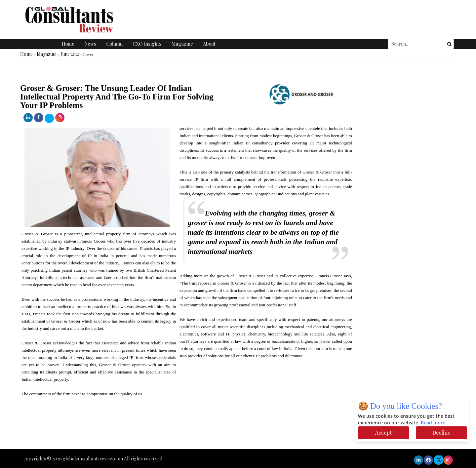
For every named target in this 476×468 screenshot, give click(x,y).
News (90, 44)
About (209, 44)
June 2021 (70, 54)
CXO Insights (147, 44)
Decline (441, 432)
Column (114, 44)
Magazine (182, 44)
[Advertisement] (120, 429)
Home (68, 44)
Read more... (435, 423)
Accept (383, 432)
